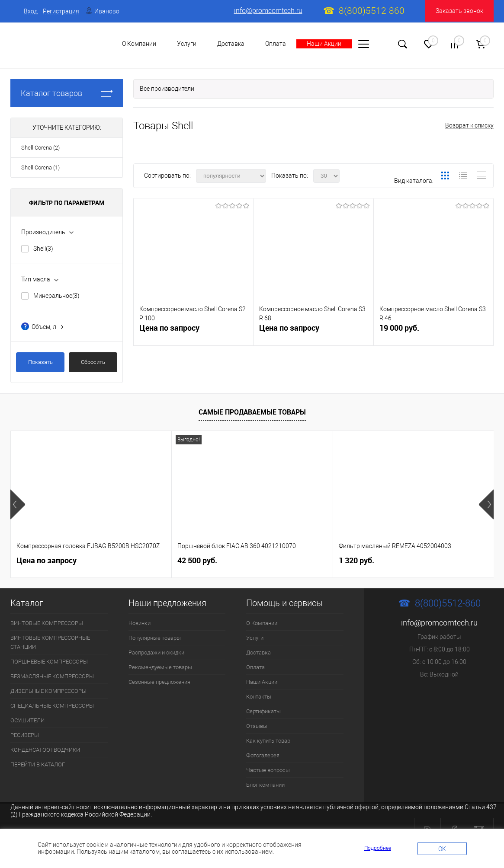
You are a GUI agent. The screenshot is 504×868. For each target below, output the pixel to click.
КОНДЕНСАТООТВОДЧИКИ (45, 750)
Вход (31, 11)
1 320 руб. (356, 560)
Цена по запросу (169, 328)
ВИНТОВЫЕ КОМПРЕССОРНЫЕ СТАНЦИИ (50, 642)
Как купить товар (268, 741)
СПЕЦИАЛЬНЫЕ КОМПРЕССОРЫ (52, 706)
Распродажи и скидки (156, 653)
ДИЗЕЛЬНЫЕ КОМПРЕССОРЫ (48, 691)
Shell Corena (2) (40, 148)
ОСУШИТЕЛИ (27, 720)
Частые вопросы (268, 770)
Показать (40, 362)
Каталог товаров (67, 93)
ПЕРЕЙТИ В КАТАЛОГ (38, 764)
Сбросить (93, 362)
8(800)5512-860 (372, 11)
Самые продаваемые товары (252, 412)
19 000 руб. (433, 331)
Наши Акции (324, 44)
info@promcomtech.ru (268, 11)
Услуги (255, 638)
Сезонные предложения (159, 682)
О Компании (262, 623)
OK (442, 849)
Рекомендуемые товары (160, 667)
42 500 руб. (197, 560)
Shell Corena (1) (40, 168)
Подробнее (378, 848)
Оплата (276, 44)
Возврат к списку (469, 125)
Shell (43, 249)
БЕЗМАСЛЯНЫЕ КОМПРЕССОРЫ (52, 676)
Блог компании (265, 785)
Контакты (259, 697)
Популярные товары (155, 638)
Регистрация (61, 11)
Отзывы (257, 726)
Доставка (231, 44)
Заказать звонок (459, 11)
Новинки (140, 623)
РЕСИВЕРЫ (25, 735)
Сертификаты (263, 711)
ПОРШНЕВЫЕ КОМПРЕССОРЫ (49, 662)
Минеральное (56, 296)
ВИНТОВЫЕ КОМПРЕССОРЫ (47, 623)
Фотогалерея (263, 755)
